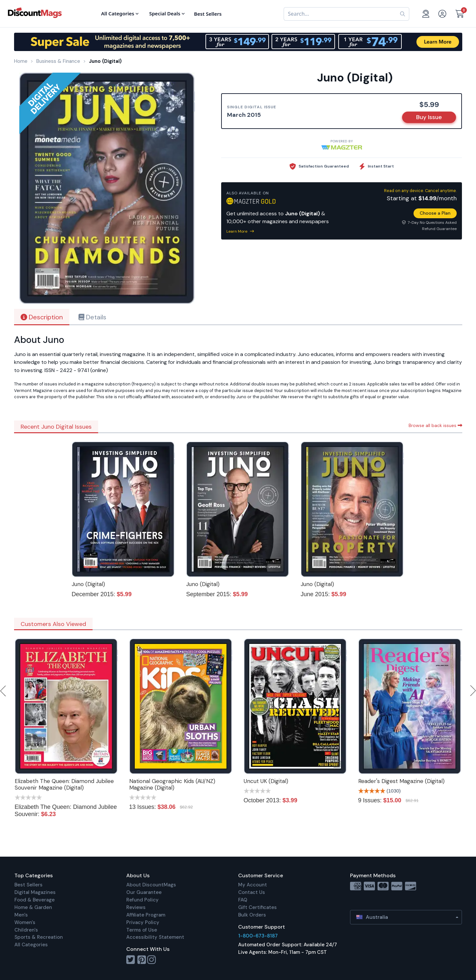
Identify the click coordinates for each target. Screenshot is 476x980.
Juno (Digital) (88, 584)
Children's (26, 930)
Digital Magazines (35, 892)
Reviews (136, 907)
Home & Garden (33, 907)
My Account (253, 885)
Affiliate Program (146, 915)
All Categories (31, 945)
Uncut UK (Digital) (266, 781)
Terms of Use (142, 930)
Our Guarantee (144, 892)
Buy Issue (429, 117)
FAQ (243, 900)
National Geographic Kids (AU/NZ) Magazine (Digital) (172, 784)
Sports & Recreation (39, 937)
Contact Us (252, 892)
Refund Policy (142, 900)
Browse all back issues (435, 425)
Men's (21, 915)
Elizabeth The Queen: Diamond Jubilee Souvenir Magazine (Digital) (64, 784)
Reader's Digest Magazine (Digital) (401, 781)
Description (42, 317)
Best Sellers (28, 885)
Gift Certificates (257, 907)
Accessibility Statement (155, 937)
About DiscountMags (151, 885)
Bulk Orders (252, 915)
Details (92, 317)
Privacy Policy (143, 922)
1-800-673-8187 (258, 936)
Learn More (240, 231)
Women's (25, 922)
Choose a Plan (435, 213)
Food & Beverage (35, 900)
